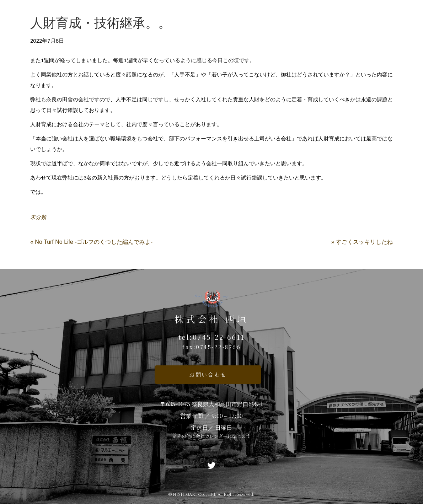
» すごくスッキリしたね (362, 242)
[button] (208, 375)
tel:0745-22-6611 (212, 337)
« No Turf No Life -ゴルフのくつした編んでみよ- (91, 242)
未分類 (38, 217)
